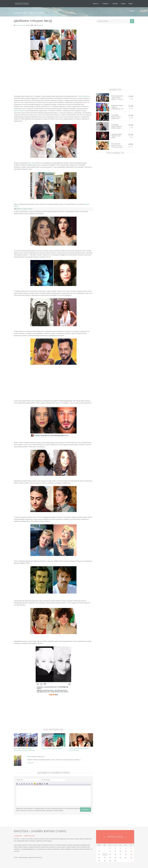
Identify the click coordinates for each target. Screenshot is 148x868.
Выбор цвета (37, 784)
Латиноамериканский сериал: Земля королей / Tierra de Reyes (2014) (117, 98)
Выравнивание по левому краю (27, 784)
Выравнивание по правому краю (32, 784)
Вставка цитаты (42, 784)
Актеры (123, 4)
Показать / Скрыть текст (24, 209)
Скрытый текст (40, 784)
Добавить (86, 810)
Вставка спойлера (47, 784)
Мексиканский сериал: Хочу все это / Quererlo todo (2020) (117, 146)
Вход (131, 11)
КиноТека (21, 4)
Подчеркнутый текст (22, 784)
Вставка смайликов (35, 784)
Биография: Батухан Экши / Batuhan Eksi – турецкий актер (116, 117)
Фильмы (115, 4)
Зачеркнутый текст (24, 784)
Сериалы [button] (106, 4)
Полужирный (17, 784)
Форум (131, 4)
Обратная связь (30, 836)
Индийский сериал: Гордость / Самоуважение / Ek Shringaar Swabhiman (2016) (117, 107)
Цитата (30, 763)
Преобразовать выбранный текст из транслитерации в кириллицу (45, 784)
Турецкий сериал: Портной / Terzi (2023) (117, 136)
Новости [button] (96, 4)
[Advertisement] (53, 77)
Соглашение (18, 836)
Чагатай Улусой (19, 111)
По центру (29, 784)
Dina (29, 757)
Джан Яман (32, 163)
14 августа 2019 (20, 25)
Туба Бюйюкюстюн (84, 96)
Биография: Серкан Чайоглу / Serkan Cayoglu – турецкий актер (117, 126)
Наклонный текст (19, 784)
